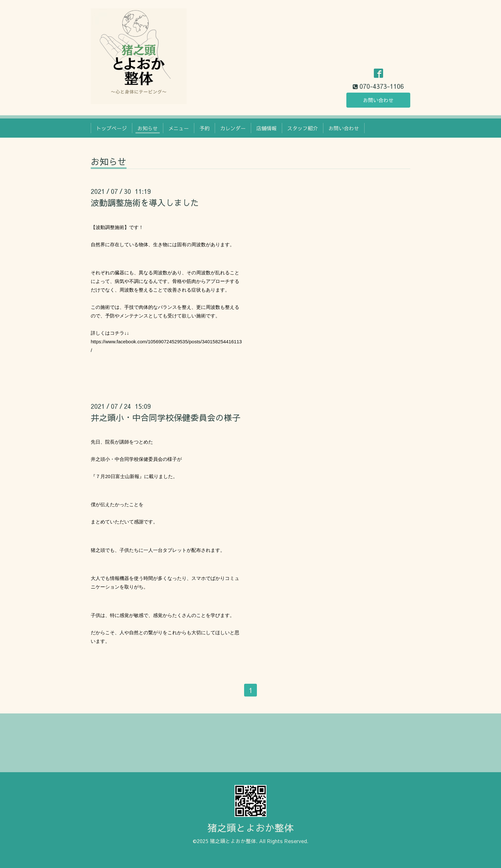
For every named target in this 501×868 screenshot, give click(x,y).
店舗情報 (266, 128)
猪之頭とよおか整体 (250, 828)
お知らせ (148, 128)
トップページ (112, 128)
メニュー (179, 128)
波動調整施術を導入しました (145, 202)
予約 (204, 128)
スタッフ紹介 (303, 128)
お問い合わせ (378, 100)
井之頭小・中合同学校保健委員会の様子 (166, 417)
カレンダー (233, 128)
